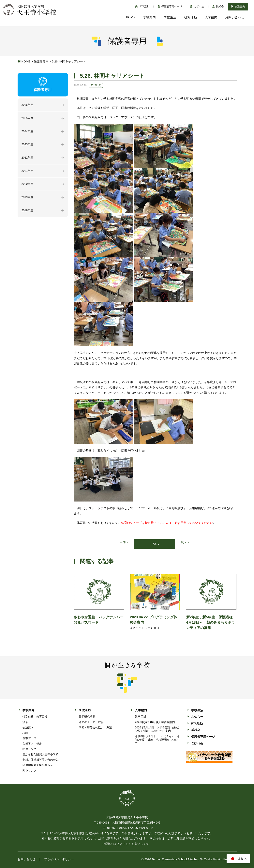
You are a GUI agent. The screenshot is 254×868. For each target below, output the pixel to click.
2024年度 (28, 132)
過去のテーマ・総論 (91, 722)
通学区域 (141, 717)
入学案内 (211, 17)
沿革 (25, 722)
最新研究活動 (87, 717)
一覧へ (155, 544)
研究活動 (190, 17)
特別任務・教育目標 (35, 717)
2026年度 (28, 105)
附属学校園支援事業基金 (38, 765)
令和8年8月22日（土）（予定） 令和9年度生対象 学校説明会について (157, 740)
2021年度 (28, 172)
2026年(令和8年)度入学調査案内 (155, 722)
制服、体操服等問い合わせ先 (40, 760)
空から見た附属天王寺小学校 (40, 755)
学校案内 (149, 17)
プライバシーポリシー (59, 859)
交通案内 (238, 7)
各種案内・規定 (32, 744)
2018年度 (28, 213)
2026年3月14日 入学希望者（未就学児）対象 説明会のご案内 (157, 729)
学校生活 (170, 17)
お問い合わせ (235, 17)
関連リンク (29, 749)
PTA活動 (142, 6)
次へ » (185, 543)
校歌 (25, 733)
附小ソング (29, 771)
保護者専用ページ (170, 6)
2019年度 (28, 199)
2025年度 (28, 119)
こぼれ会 (197, 6)
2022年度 (28, 159)
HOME (131, 17)
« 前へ (124, 543)
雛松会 (218, 6)
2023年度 (28, 145)
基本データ (29, 739)
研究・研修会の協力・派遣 (95, 728)
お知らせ (197, 717)
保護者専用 (41, 61)
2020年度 (28, 186)
